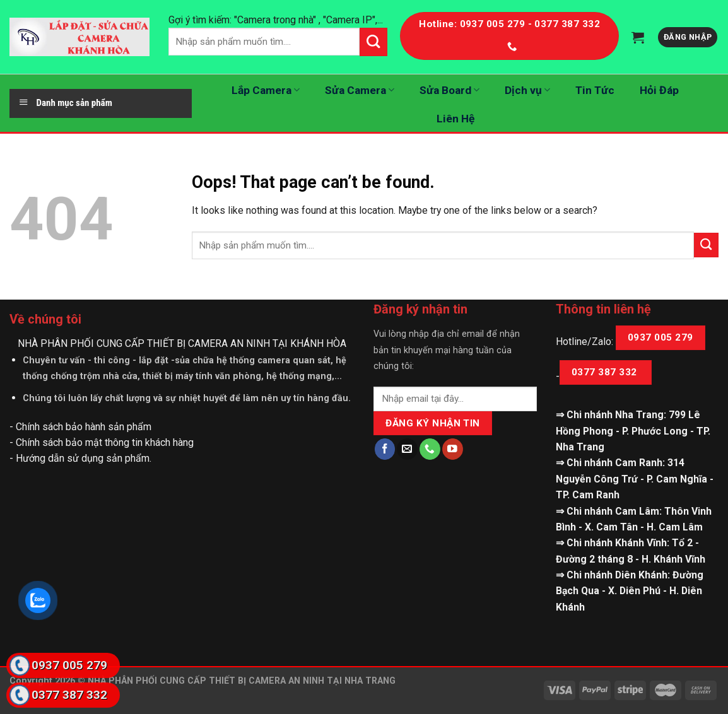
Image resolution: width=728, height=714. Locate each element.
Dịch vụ (527, 90)
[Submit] (706, 245)
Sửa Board (449, 90)
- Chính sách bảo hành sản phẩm (80, 427)
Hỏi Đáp (659, 90)
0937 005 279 (660, 337)
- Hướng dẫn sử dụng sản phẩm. (80, 458)
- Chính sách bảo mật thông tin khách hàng (102, 442)
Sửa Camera (360, 90)
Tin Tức (595, 90)
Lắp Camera (266, 90)
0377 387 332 (606, 372)
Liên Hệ (455, 119)
